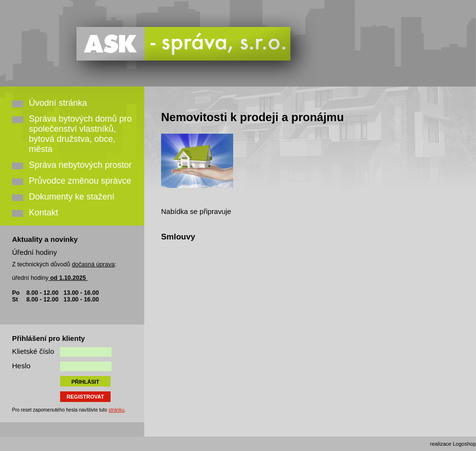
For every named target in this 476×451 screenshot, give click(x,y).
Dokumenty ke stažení (72, 197)
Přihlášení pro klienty (49, 338)
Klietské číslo (33, 351)
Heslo (21, 366)
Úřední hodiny (34, 252)
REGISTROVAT (86, 397)
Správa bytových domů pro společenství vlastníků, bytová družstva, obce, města (80, 134)
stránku (117, 410)
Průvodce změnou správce (80, 181)
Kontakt (44, 213)
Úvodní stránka (58, 103)
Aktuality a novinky (45, 239)
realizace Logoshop (453, 444)
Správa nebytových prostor (80, 165)
